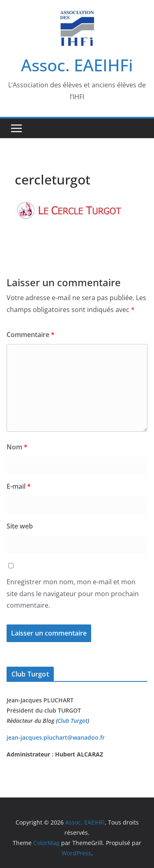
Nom (17, 447)
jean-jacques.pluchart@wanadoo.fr (56, 737)
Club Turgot (72, 721)
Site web (20, 526)
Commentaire (31, 335)
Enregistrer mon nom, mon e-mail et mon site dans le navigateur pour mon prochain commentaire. (73, 594)
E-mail (19, 486)
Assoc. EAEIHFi (77, 65)
